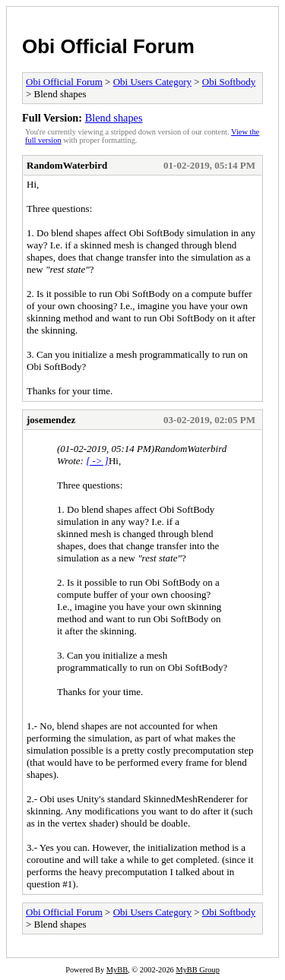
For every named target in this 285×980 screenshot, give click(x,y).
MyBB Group (197, 970)
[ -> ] (97, 461)
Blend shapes (114, 118)
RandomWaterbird (67, 165)
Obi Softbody (229, 82)
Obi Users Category (152, 82)
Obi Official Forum (108, 46)
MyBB (117, 970)
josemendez (51, 420)
